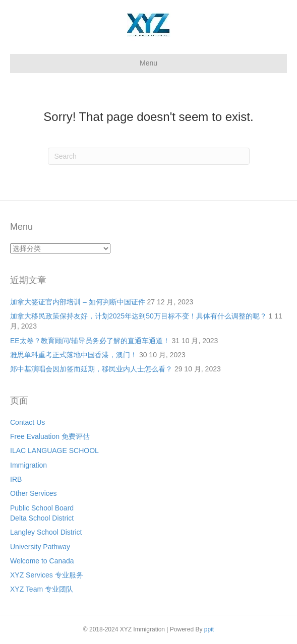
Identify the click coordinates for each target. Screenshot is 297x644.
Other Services (34, 493)
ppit (209, 629)
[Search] (149, 156)
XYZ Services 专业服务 (47, 575)
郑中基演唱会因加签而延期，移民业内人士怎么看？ (91, 369)
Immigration (28, 465)
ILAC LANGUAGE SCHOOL (54, 450)
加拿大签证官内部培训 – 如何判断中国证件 (78, 302)
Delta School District (42, 518)
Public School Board (42, 508)
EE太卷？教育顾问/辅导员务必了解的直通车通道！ (90, 341)
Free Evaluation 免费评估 (50, 436)
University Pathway (40, 547)
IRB (16, 479)
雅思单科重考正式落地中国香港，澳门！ (74, 355)
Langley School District (46, 532)
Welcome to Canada (42, 561)
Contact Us (27, 422)
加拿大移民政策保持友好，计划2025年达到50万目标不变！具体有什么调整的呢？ (138, 316)
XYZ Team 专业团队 (42, 589)
